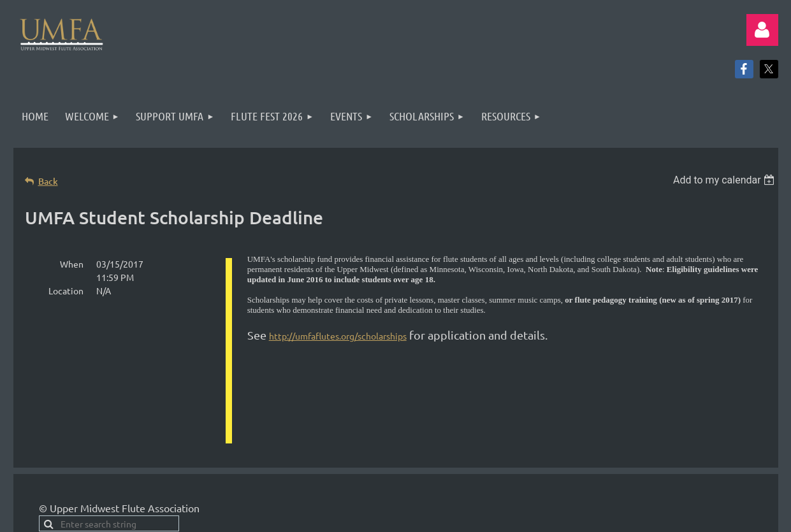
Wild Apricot (626, 500)
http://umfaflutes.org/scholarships (338, 336)
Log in (762, 30)
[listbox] (726, 180)
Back (48, 181)
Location (66, 291)
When (72, 264)
